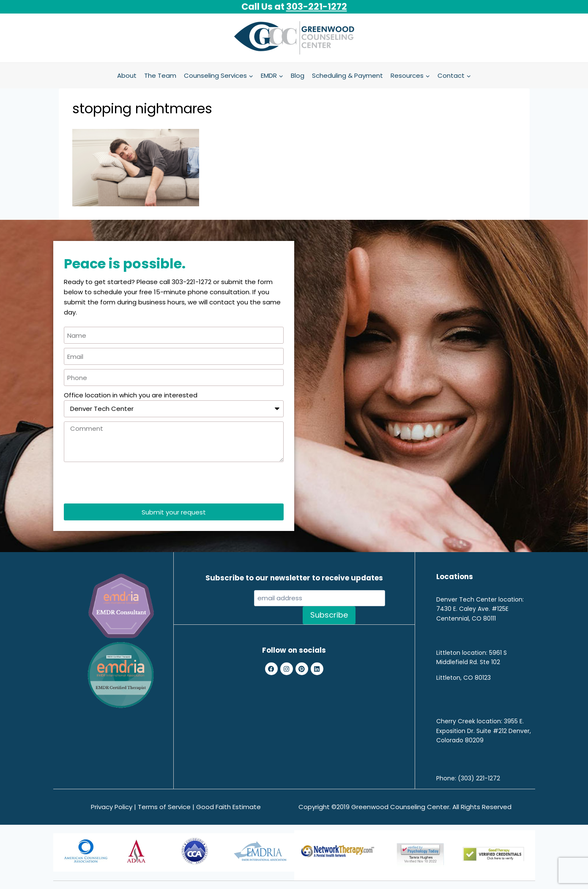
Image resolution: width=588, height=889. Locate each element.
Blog (298, 75)
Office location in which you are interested (131, 395)
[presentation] (128, 483)
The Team (160, 75)
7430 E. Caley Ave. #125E (472, 609)
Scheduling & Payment (347, 75)
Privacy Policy (112, 807)
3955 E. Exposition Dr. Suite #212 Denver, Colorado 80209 (484, 731)
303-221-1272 (317, 7)
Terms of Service (164, 807)
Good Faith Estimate (228, 807)
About (127, 75)
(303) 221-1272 (479, 778)
